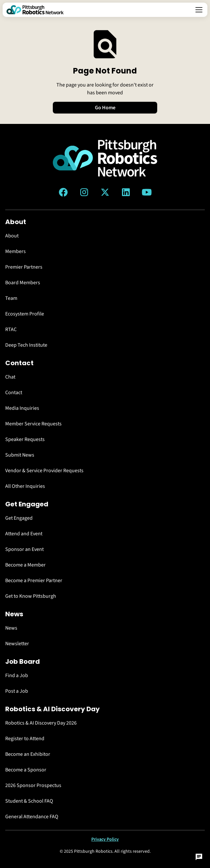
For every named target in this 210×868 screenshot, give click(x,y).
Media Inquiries (22, 408)
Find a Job (17, 675)
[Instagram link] (84, 192)
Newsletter (17, 644)
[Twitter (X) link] (105, 192)
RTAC (11, 329)
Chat (10, 377)
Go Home (105, 108)
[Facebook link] (63, 192)
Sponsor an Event (24, 549)
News (11, 628)
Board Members (23, 283)
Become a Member (25, 565)
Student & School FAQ (29, 801)
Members (15, 251)
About (12, 236)
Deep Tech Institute (26, 345)
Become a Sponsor (26, 770)
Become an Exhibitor (28, 754)
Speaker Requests (25, 439)
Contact (14, 393)
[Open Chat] (199, 857)
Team (11, 298)
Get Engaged (19, 518)
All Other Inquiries (25, 486)
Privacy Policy (105, 839)
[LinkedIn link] (126, 192)
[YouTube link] (147, 192)
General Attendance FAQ (32, 817)
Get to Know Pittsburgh (31, 596)
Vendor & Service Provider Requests (44, 471)
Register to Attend (25, 739)
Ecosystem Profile (25, 314)
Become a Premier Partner (34, 581)
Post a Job (17, 691)
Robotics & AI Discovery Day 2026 (41, 723)
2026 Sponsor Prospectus (33, 785)
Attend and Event (24, 534)
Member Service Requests (33, 424)
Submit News (20, 455)
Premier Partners (24, 267)
